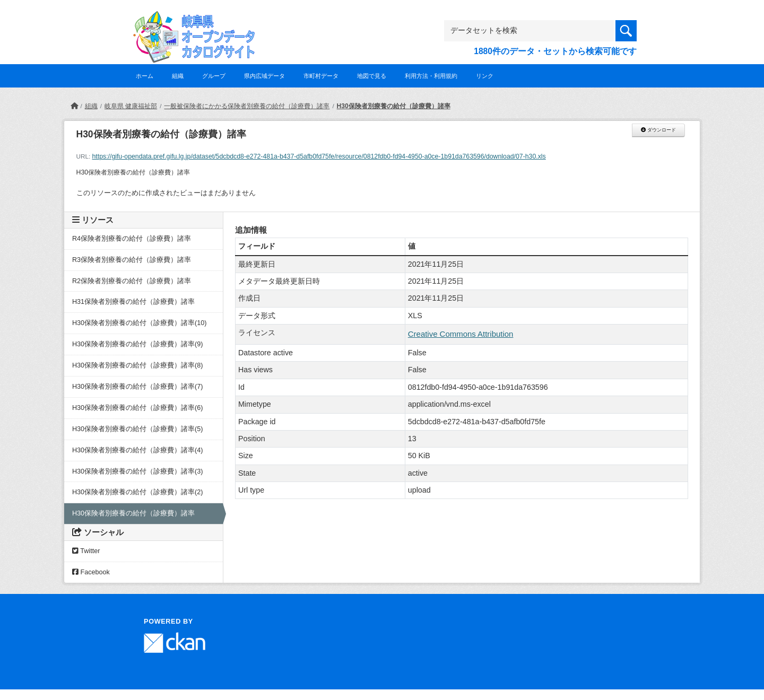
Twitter (86, 551)
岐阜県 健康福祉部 (131, 106)
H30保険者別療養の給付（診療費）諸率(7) (138, 387)
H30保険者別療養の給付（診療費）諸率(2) (138, 492)
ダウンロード (658, 130)
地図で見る (372, 76)
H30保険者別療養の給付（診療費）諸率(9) (138, 344)
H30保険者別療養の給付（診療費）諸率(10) (140, 323)
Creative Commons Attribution (461, 334)
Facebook (91, 572)
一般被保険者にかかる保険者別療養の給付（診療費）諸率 (247, 106)
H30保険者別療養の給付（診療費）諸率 (394, 106)
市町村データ (321, 76)
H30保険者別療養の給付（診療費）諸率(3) (138, 471)
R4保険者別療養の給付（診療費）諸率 (132, 239)
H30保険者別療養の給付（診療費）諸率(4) (138, 450)
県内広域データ (264, 76)
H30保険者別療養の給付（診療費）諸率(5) (138, 429)
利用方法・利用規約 (431, 76)
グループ (214, 76)
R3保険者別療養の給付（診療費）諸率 (132, 260)
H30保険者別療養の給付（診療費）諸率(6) (138, 408)
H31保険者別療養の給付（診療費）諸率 (133, 302)
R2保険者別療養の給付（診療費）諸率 (132, 281)
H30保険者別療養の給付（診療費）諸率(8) (138, 365)
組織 (178, 76)
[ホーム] (74, 106)
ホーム (145, 76)
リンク (485, 76)
